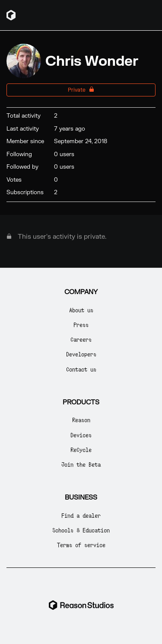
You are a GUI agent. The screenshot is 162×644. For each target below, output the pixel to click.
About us (81, 310)
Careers (81, 339)
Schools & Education (81, 530)
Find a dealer (81, 515)
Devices (81, 435)
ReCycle (81, 450)
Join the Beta (81, 464)
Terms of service (81, 545)
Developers (81, 354)
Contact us (81, 369)
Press (81, 325)
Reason (81, 420)
